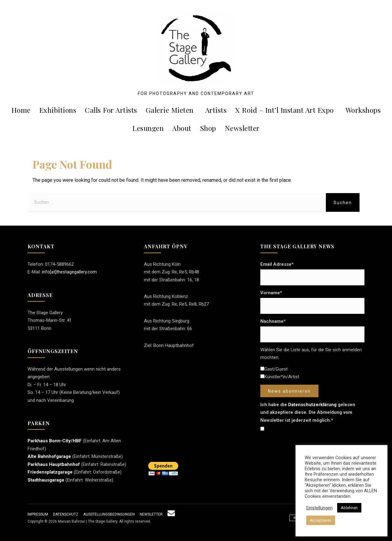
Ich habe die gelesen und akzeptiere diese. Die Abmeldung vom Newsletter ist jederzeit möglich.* (308, 412)
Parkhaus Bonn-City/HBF (55, 441)
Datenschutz (66, 514)
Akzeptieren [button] (321, 520)
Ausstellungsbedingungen (109, 514)
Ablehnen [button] (349, 508)
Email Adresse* (277, 264)
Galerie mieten (172, 110)
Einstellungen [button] (319, 508)
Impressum (38, 514)
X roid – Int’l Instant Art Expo (287, 110)
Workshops (363, 110)
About (182, 128)
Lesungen (148, 128)
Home (21, 110)
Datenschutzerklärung (312, 405)
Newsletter (242, 128)
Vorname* (271, 293)
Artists (216, 110)
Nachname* (273, 321)
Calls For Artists (111, 110)
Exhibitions (58, 110)
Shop (208, 128)
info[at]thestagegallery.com (69, 272)
